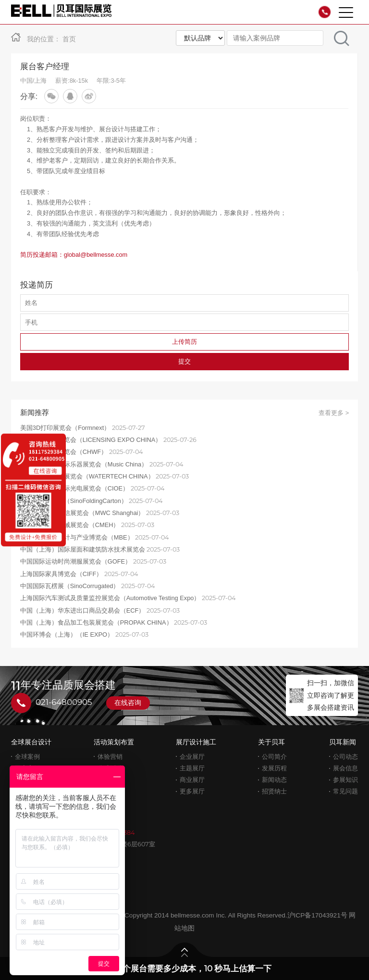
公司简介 (274, 757)
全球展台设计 (31, 742)
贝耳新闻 (343, 742)
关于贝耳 (271, 742)
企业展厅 (192, 757)
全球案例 (27, 757)
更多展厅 (192, 791)
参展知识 (345, 780)
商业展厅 (192, 780)
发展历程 (274, 768)
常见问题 (345, 791)
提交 (184, 361)
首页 (69, 39)
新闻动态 (274, 780)
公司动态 (345, 757)
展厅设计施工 (196, 742)
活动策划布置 (114, 742)
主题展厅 (192, 768)
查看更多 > (334, 413)
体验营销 (110, 757)
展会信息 (345, 768)
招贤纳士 (274, 791)
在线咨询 (128, 703)
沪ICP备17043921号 (317, 915)
